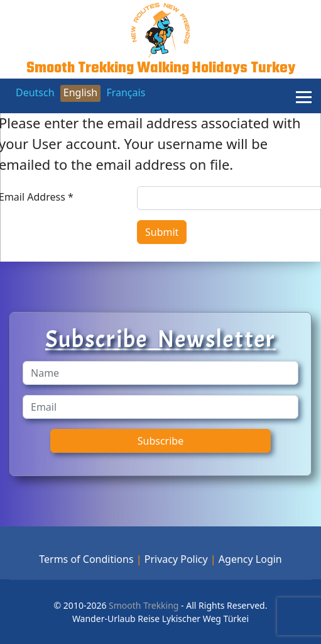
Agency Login (250, 559)
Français (126, 92)
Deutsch (35, 92)
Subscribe (160, 441)
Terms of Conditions (86, 559)
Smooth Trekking (142, 605)
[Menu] (304, 97)
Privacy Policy (176, 559)
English (80, 92)
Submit (162, 232)
